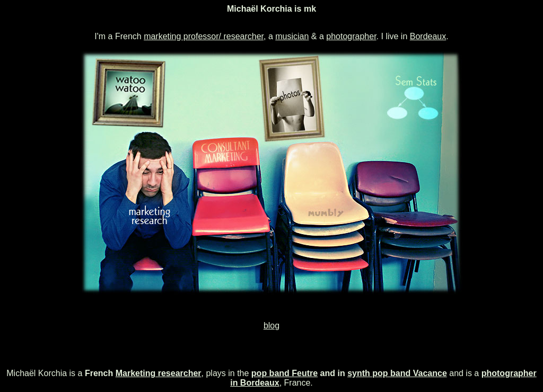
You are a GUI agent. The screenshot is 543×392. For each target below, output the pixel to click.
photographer (351, 36)
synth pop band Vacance (397, 373)
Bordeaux (428, 36)
